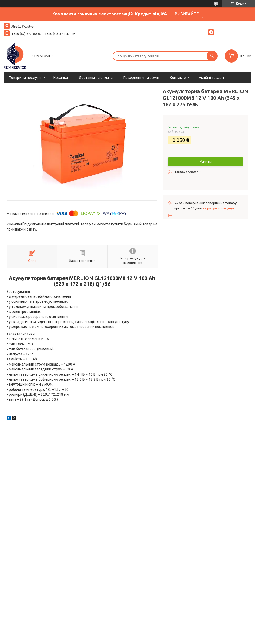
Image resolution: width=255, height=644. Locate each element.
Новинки (61, 78)
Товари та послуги (25, 78)
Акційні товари (211, 78)
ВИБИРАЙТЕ (187, 14)
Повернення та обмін (141, 78)
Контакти (178, 78)
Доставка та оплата (96, 78)
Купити (206, 162)
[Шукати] (212, 56)
